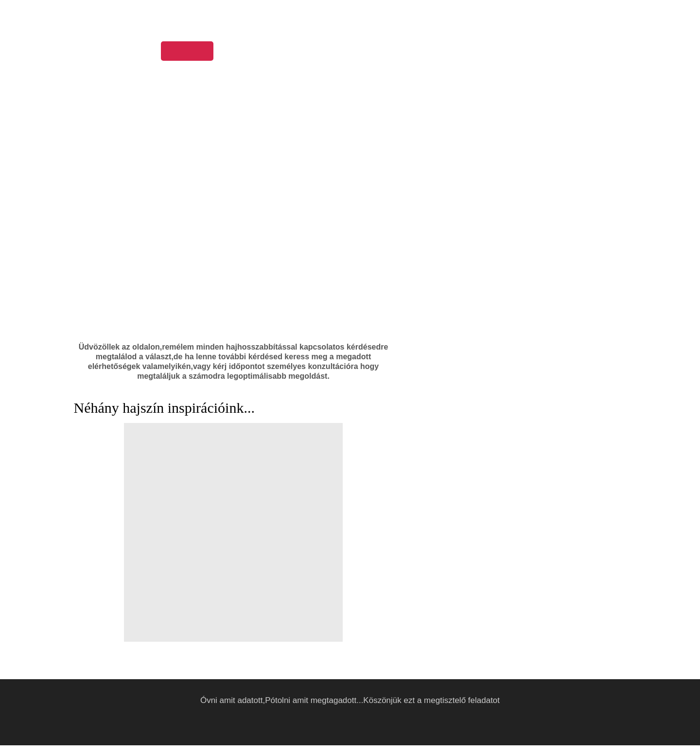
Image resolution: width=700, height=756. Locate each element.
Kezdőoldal (186, 52)
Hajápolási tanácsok (357, 52)
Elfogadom (522, 745)
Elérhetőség (472, 52)
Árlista (422, 52)
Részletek (490, 745)
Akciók (523, 52)
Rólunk (238, 52)
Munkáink (286, 52)
